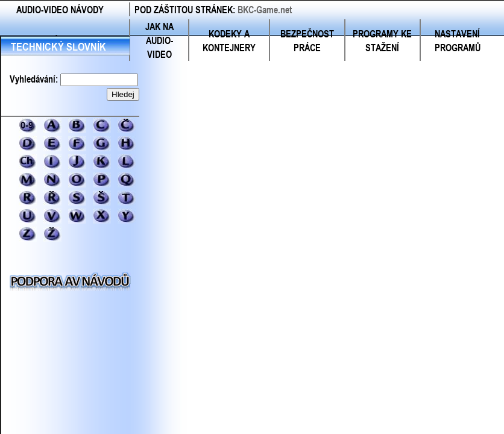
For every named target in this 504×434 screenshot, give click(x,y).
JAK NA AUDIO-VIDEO (159, 40)
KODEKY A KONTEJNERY (229, 40)
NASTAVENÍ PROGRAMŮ (458, 40)
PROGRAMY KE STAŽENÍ (382, 40)
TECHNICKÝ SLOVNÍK (58, 46)
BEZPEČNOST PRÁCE (307, 40)
